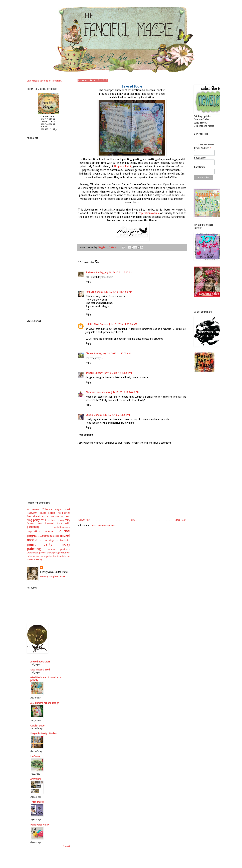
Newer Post (84, 520)
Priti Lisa (90, 292)
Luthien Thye (92, 324)
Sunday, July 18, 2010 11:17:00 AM (114, 272)
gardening (33, 530)
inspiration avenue (40, 534)
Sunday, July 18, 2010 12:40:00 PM (113, 373)
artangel (90, 373)
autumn (65, 519)
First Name (200, 158)
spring (56, 556)
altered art (39, 519)
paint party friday (49, 547)
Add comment (86, 435)
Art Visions (36, 782)
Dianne (89, 353)
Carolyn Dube (37, 729)
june (40, 539)
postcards (65, 552)
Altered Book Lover (40, 665)
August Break (63, 512)
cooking (60, 523)
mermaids (47, 539)
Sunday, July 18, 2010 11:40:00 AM (112, 353)
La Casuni (35, 759)
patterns (51, 552)
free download (46, 526)
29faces (47, 512)
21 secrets (33, 512)
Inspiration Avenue (149, 213)
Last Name (200, 167)
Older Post (180, 520)
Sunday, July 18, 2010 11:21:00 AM (114, 292)
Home (132, 520)
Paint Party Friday (40, 828)
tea (32, 562)
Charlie (89, 415)
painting (34, 552)
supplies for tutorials (55, 559)
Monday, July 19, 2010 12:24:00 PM (120, 392)
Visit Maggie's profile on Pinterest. (44, 81)
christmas (51, 523)
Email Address (203, 148)
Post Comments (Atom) (103, 525)
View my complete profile (53, 579)
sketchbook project (37, 556)
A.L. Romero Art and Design (45, 706)
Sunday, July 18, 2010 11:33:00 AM (118, 324)
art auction (53, 519)
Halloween (32, 516)
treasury (38, 562)
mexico (56, 539)
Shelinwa (90, 272)
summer (38, 559)
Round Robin (47, 516)
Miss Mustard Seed (40, 673)
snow (49, 556)
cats (43, 523)
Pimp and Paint (122, 167)
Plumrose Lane (93, 392)
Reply (88, 282)
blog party (33, 523)
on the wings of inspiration (55, 543)
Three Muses (37, 805)
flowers (31, 526)
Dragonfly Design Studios (43, 736)
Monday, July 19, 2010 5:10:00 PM (112, 415)
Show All (67, 849)
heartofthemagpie (62, 530)
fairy (67, 523)
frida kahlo (64, 526)
